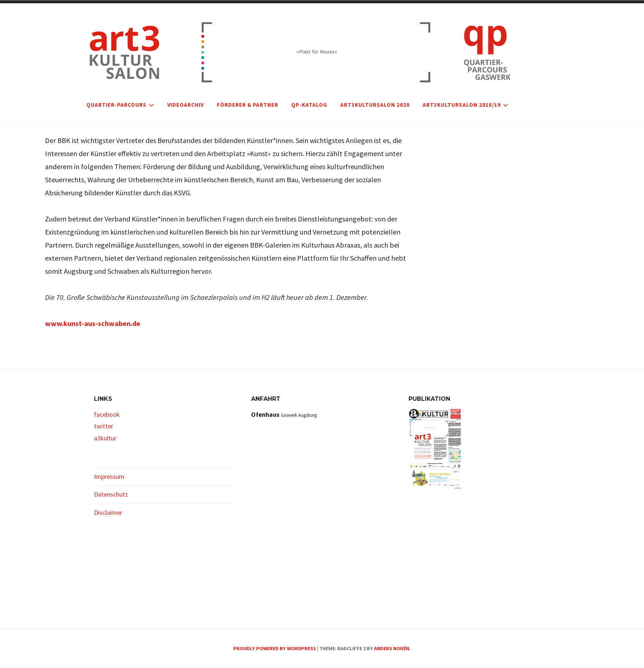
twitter (104, 426)
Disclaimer (108, 512)
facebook (107, 414)
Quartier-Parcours (120, 105)
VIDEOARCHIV (186, 105)
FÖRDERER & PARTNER (248, 105)
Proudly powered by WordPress (275, 648)
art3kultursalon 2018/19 (465, 105)
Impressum (109, 476)
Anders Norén (392, 648)
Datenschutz (111, 494)
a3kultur (105, 438)
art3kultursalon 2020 (375, 105)
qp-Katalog (309, 105)
